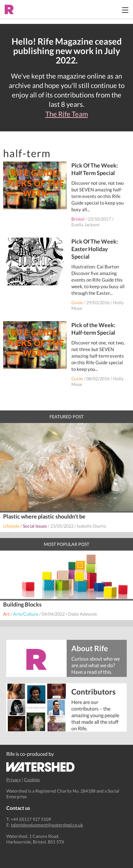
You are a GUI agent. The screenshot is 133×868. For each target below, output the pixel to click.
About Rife (90, 648)
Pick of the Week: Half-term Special (93, 329)
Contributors (93, 691)
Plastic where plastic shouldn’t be (44, 516)
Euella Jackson (85, 225)
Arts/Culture (26, 614)
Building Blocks (22, 604)
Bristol (78, 219)
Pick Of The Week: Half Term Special (95, 169)
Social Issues (35, 526)
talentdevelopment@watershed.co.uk (47, 825)
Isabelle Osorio (92, 526)
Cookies (32, 780)
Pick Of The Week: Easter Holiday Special (95, 249)
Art (6, 614)
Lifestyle (11, 526)
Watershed (41, 767)
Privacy (14, 780)
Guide (77, 302)
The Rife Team (67, 114)
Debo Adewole (83, 614)
